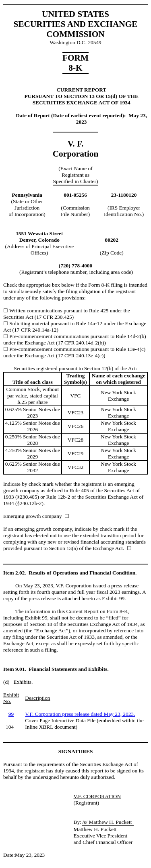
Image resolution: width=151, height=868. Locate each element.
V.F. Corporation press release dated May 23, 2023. (80, 714)
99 (11, 714)
